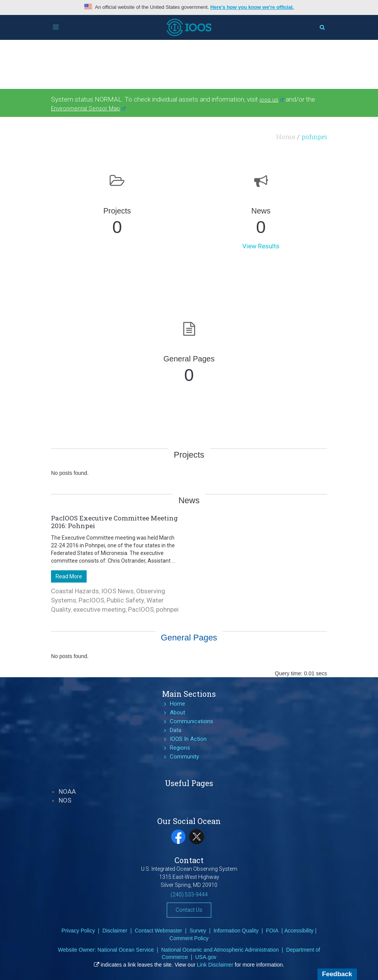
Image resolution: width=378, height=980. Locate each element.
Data (176, 730)
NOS (65, 800)
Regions (180, 748)
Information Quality (236, 931)
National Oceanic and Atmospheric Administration (220, 950)
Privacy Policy (78, 931)
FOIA (272, 931)
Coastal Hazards (75, 591)
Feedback (337, 974)
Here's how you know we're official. (252, 7)
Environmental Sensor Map (88, 108)
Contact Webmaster (158, 931)
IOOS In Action (188, 739)
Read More (69, 576)
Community (184, 757)
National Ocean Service (126, 950)
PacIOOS (91, 600)
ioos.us (272, 100)
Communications (191, 721)
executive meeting (99, 609)
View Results (261, 246)
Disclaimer (115, 931)
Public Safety (125, 600)
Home (286, 137)
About (177, 712)
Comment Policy (189, 938)
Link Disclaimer (215, 965)
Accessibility (299, 931)
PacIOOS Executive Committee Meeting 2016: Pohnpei (114, 522)
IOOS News (118, 591)
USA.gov (206, 957)
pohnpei (167, 609)
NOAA (67, 791)
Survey (198, 931)
